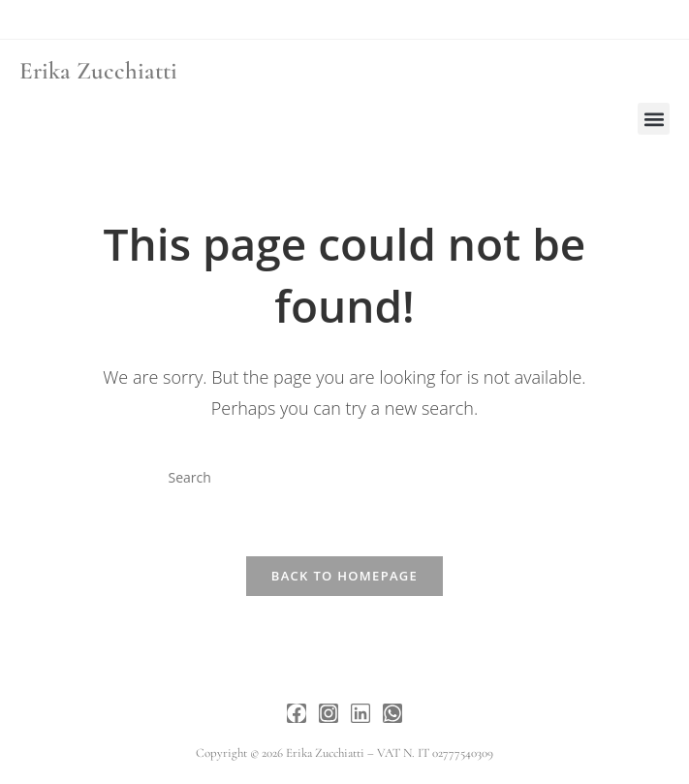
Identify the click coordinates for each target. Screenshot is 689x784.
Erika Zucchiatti (98, 71)
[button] (654, 119)
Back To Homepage (344, 576)
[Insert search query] (344, 478)
